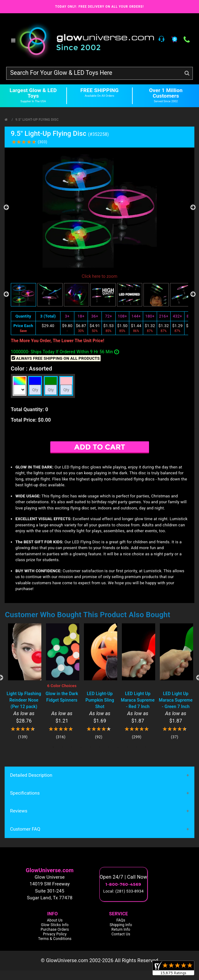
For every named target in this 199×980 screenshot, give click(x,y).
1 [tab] (53, 747)
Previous (6, 207)
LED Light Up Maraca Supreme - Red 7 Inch (138, 700)
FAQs (121, 921)
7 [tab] (109, 747)
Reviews (19, 812)
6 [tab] (100, 747)
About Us (55, 921)
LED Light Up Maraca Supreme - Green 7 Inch (176, 700)
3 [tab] (72, 747)
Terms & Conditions (55, 939)
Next (193, 207)
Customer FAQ (25, 829)
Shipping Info (121, 925)
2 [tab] (63, 747)
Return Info (121, 930)
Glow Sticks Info (55, 925)
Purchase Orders (55, 930)
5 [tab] (90, 747)
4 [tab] (81, 747)
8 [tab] (118, 747)
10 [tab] (137, 747)
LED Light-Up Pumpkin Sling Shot (100, 700)
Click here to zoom (99, 276)
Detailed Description (31, 775)
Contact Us (121, 934)
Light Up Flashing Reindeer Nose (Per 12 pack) (24, 700)
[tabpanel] (24, 681)
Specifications (25, 793)
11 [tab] (146, 747)
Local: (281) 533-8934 (124, 892)
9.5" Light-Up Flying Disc (37, 120)
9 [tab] (127, 747)
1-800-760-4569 (123, 885)
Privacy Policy (55, 934)
